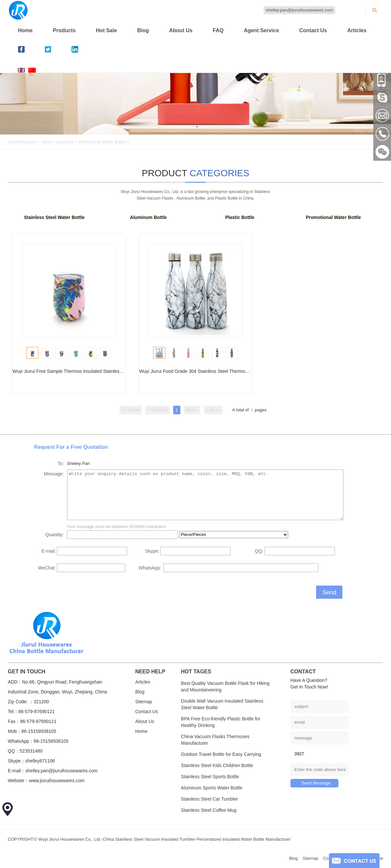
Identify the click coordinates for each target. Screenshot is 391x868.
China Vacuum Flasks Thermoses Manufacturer (215, 740)
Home (25, 30)
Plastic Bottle (240, 217)
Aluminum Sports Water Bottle (212, 788)
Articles (357, 30)
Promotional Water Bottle (102, 142)
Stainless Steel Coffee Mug (209, 810)
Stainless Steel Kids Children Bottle (217, 765)
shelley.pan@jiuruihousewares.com (299, 10)
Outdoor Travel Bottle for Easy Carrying (221, 754)
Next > (192, 410)
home (47, 142)
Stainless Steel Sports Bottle (210, 777)
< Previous (158, 410)
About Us (181, 30)
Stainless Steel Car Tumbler (210, 799)
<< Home (131, 410)
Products (64, 30)
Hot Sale (106, 30)
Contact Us (313, 30)
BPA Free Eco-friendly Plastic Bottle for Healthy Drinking (221, 722)
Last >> (213, 410)
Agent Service (261, 30)
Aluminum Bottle (149, 217)
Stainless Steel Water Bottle (54, 217)
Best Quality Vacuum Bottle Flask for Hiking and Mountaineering (225, 687)
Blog (143, 30)
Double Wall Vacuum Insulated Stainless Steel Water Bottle (222, 704)
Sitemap (143, 702)
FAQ (218, 30)
